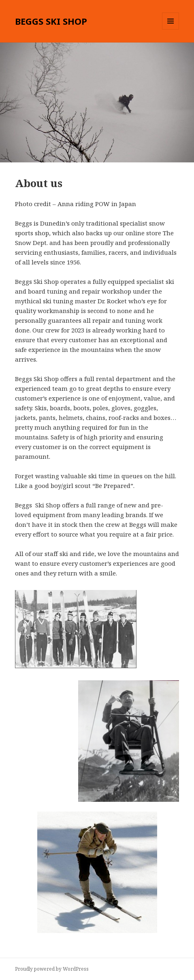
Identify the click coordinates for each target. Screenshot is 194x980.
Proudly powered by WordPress (52, 969)
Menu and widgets (171, 29)
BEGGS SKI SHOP (51, 21)
